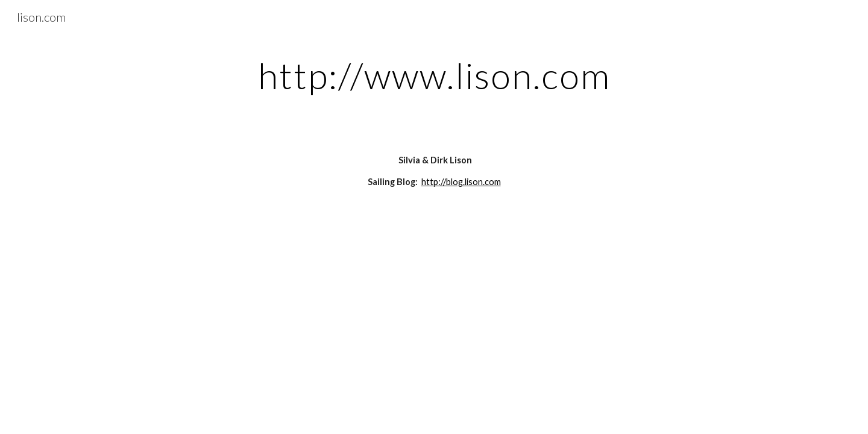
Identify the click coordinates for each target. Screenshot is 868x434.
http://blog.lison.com (461, 182)
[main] (434, 75)
